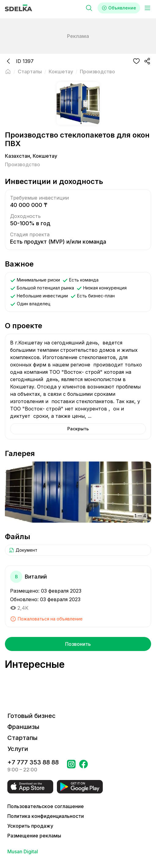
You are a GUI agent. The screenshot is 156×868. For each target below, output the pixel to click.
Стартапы (22, 738)
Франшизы (23, 727)
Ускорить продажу (30, 826)
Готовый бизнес (32, 716)
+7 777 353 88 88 (33, 762)
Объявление (119, 8)
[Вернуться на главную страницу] (8, 72)
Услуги (18, 749)
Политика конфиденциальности (46, 816)
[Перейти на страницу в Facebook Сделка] (84, 766)
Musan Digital (23, 851)
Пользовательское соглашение (46, 806)
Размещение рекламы (34, 836)
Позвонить (78, 644)
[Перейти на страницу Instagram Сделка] (71, 766)
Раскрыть (78, 429)
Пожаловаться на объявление (46, 619)
